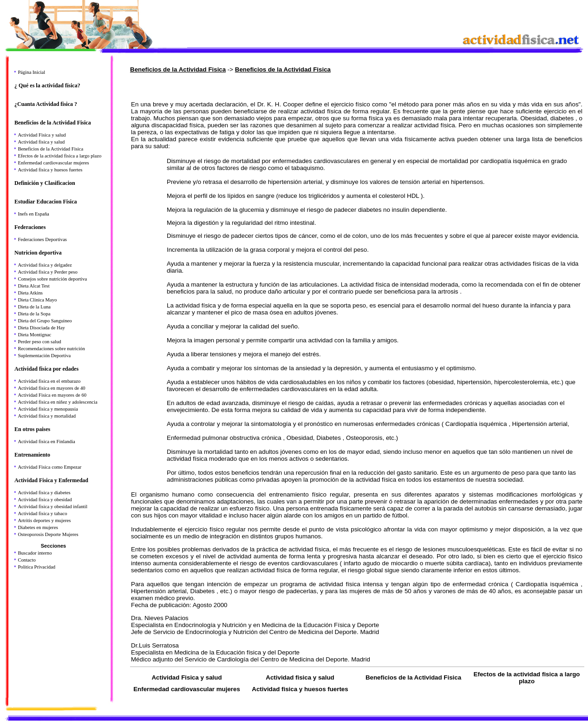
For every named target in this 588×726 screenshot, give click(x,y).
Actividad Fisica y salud (42, 135)
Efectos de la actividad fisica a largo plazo (59, 156)
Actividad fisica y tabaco (42, 513)
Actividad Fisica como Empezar (49, 467)
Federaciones (30, 227)
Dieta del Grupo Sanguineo (45, 321)
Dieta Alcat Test (33, 286)
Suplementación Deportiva (44, 356)
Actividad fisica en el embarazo (49, 381)
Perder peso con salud (39, 342)
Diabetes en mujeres (38, 527)
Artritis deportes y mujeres (44, 520)
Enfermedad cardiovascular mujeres (53, 163)
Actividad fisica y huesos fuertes (50, 170)
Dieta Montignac (34, 335)
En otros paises (32, 429)
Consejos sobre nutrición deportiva (52, 279)
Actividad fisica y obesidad (45, 500)
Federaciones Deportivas (42, 239)
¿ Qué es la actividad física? (47, 85)
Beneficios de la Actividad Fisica (53, 123)
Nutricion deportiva (38, 253)
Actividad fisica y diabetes (44, 493)
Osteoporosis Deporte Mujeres (48, 534)
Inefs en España (33, 214)
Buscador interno (35, 553)
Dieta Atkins (30, 293)
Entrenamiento (32, 455)
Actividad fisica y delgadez (45, 265)
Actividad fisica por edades (46, 369)
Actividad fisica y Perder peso (47, 272)
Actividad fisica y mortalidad (47, 416)
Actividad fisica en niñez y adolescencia (57, 402)
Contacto (26, 560)
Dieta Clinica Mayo (37, 300)
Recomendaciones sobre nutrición (51, 349)
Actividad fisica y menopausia (48, 409)
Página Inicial (31, 72)
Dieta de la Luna (34, 307)
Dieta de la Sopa (34, 314)
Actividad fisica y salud (41, 142)
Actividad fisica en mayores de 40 (51, 388)
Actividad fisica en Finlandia (46, 441)
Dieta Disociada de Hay (41, 328)
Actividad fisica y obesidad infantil (52, 507)
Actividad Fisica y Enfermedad (51, 480)
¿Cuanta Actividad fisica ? (46, 104)
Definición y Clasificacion (45, 183)
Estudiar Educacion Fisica (46, 202)
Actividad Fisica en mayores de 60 (52, 395)
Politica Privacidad (36, 567)
